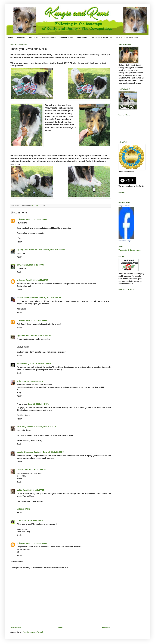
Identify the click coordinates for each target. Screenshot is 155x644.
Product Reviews (66, 37)
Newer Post (16, 628)
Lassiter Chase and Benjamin (29, 452)
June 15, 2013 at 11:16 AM (37, 280)
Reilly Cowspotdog (124, 206)
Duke (19, 520)
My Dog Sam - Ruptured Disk (29, 250)
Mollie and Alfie (23, 509)
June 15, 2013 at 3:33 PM (41, 364)
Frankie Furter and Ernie (27, 298)
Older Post (105, 628)
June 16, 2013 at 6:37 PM (32, 520)
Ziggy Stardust (23, 336)
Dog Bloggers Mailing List (101, 37)
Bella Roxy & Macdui (26, 427)
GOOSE (20, 470)
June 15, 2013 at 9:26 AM (36, 219)
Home (11, 37)
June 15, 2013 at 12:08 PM (50, 298)
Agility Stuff (33, 37)
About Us (21, 37)
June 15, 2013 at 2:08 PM (36, 320)
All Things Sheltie (49, 37)
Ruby (19, 381)
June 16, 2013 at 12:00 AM (35, 470)
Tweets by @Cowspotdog (130, 250)
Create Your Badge (125, 241)
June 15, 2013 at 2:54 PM (41, 336)
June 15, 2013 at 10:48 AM (32, 265)
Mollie (19, 490)
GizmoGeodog (23, 364)
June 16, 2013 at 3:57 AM (33, 490)
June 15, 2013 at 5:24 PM (39, 404)
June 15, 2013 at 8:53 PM (53, 452)
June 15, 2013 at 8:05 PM (46, 427)
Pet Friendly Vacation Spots (127, 37)
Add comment (17, 561)
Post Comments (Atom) (33, 632)
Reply (19, 242)
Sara (19, 265)
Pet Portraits (82, 37)
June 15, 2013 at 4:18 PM (33, 381)
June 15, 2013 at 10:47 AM (54, 250)
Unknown (21, 219)
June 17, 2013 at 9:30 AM (36, 543)
